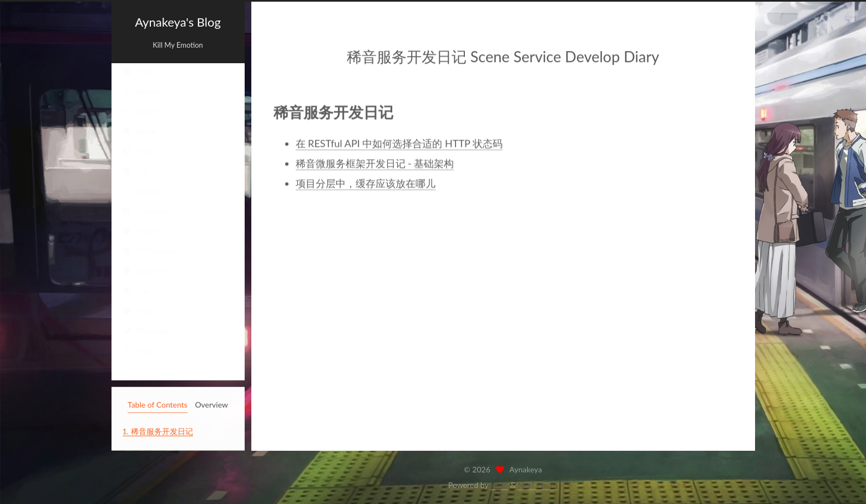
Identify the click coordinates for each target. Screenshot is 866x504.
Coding (141, 111)
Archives (143, 231)
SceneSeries (148, 211)
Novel (139, 151)
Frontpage (145, 331)
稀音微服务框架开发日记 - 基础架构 (375, 162)
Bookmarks (147, 271)
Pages (138, 311)
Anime (140, 131)
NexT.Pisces (538, 485)
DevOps (142, 191)
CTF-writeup (150, 251)
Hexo (499, 485)
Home (139, 72)
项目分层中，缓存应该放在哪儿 (366, 182)
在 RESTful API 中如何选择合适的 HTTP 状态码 (399, 142)
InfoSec (141, 91)
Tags (136, 291)
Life (135, 171)
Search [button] (140, 351)
